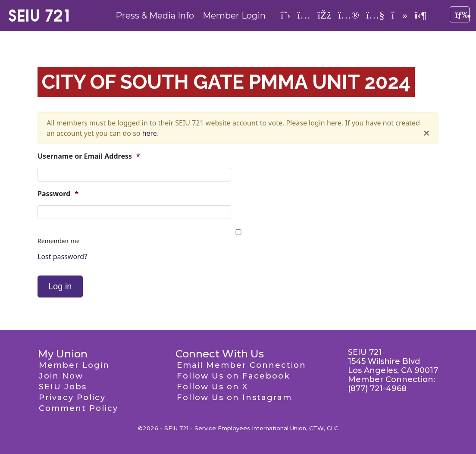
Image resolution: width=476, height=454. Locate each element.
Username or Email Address (89, 156)
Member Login (234, 16)
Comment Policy (78, 408)
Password (58, 194)
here (150, 133)
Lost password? (62, 257)
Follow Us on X (212, 387)
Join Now (61, 376)
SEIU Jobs (63, 387)
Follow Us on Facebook (233, 376)
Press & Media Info (155, 16)
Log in (60, 286)
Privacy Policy (72, 398)
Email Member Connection (241, 365)
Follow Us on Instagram (234, 398)
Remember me (59, 241)
